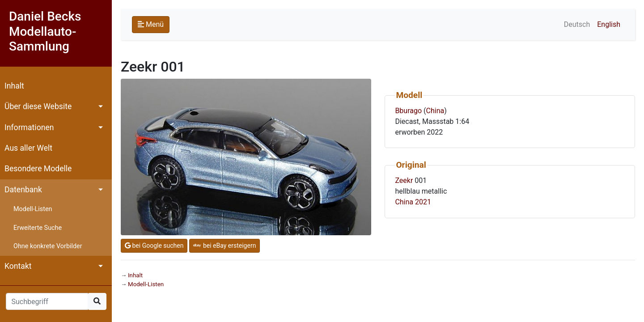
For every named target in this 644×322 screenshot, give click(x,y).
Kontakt (18, 266)
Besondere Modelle (38, 169)
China (435, 111)
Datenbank (23, 190)
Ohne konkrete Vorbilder (48, 246)
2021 (423, 202)
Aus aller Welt (28, 148)
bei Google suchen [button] (154, 246)
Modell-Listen (33, 209)
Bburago (408, 111)
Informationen (29, 127)
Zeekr (404, 180)
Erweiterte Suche (38, 228)
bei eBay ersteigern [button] (225, 246)
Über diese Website (38, 106)
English (609, 24)
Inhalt (14, 86)
